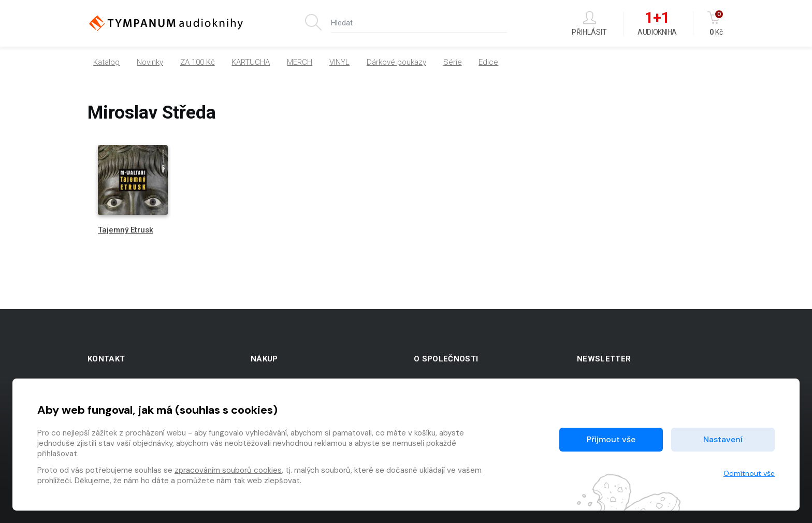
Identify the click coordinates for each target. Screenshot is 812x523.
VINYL (339, 62)
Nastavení (723, 439)
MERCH (300, 62)
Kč (716, 24)
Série (453, 62)
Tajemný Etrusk (126, 230)
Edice (488, 62)
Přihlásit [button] (589, 24)
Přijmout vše (611, 439)
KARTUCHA (251, 62)
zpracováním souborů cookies (228, 470)
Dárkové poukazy (396, 62)
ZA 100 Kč (198, 62)
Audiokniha (657, 24)
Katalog (106, 62)
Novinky (150, 62)
